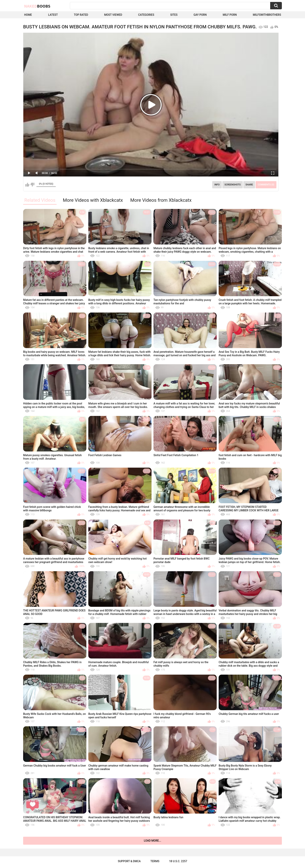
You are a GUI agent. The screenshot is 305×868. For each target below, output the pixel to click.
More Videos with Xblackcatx (93, 200)
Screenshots (233, 185)
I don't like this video (32, 185)
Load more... (153, 841)
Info (217, 185)
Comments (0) (266, 185)
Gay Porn (200, 15)
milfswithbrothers (267, 15)
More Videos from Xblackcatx (161, 200)
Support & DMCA (129, 861)
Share (249, 185)
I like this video (27, 185)
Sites (174, 15)
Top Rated (81, 15)
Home (28, 15)
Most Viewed (113, 15)
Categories (146, 15)
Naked (37, 6)
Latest (53, 15)
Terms (155, 861)
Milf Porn (230, 15)
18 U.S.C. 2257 (178, 861)
